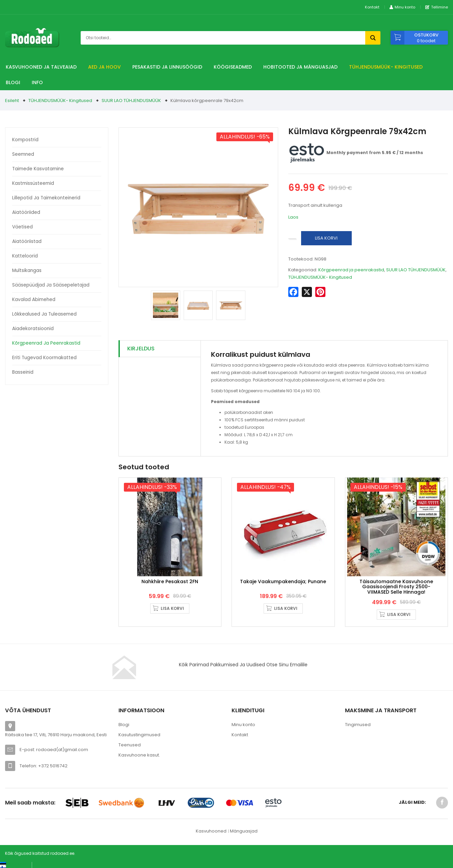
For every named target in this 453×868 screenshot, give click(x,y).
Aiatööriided (26, 212)
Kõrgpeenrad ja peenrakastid (46, 343)
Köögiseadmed (233, 67)
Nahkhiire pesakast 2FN (170, 586)
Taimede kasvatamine (38, 169)
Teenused (130, 749)
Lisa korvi (326, 238)
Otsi (373, 38)
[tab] (160, 349)
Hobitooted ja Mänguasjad (300, 67)
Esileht (12, 101)
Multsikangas (27, 270)
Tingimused (358, 729)
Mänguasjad (244, 835)
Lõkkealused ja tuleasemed (44, 314)
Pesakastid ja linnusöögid (167, 67)
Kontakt (372, 7)
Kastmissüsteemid (33, 183)
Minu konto (243, 729)
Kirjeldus (141, 349)
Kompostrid (25, 140)
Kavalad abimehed (34, 300)
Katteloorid (25, 256)
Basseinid (23, 372)
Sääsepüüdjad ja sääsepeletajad (51, 285)
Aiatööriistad (27, 241)
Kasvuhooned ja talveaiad (41, 67)
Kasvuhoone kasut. (139, 759)
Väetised (22, 227)
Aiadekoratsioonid (33, 329)
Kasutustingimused (139, 739)
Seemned (23, 154)
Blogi (13, 82)
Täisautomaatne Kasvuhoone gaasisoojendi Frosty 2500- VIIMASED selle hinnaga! (396, 591)
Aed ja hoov (104, 67)
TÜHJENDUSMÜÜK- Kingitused (386, 67)
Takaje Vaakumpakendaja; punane (283, 586)
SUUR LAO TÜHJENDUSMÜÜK (131, 101)
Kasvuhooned (211, 835)
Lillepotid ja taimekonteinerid (46, 198)
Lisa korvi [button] (172, 612)
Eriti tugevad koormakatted (44, 358)
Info (37, 82)
